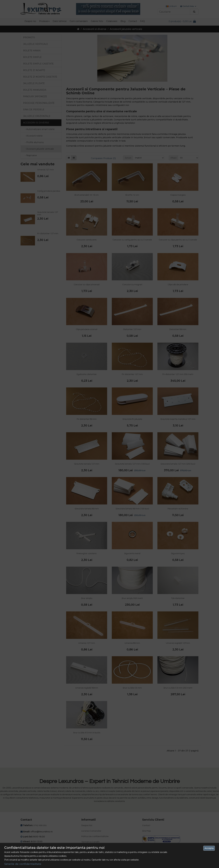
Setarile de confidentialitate (23, 864)
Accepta (209, 848)
